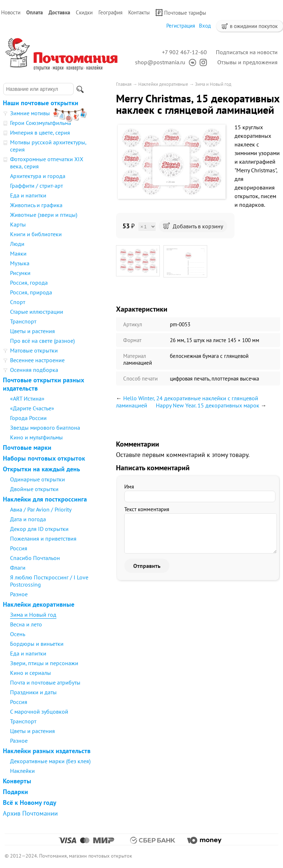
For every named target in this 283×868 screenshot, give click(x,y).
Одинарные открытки (38, 479)
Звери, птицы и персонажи (44, 663)
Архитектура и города (38, 176)
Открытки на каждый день (41, 469)
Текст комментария (147, 509)
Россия (19, 548)
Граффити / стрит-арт (36, 186)
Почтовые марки (27, 447)
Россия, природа (31, 292)
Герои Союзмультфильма (41, 123)
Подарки (15, 792)
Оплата (34, 12)
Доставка (59, 12)
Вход (205, 26)
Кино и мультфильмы (36, 437)
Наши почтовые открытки (41, 103)
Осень (18, 634)
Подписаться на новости (247, 52)
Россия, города (29, 283)
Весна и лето (26, 624)
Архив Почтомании (30, 813)
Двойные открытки (34, 489)
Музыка (20, 263)
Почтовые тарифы (181, 13)
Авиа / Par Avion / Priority (41, 509)
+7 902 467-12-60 (184, 52)
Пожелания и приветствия (43, 538)
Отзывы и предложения (247, 62)
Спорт (18, 302)
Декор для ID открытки (39, 529)
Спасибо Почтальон (35, 558)
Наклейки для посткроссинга (45, 499)
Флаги (18, 568)
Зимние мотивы (30, 113)
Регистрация (181, 26)
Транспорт (23, 321)
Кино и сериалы (31, 673)
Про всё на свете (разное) (42, 341)
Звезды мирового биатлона (45, 428)
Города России (28, 418)
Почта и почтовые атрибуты (45, 682)
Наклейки (22, 771)
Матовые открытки (34, 350)
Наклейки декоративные (39, 604)
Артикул (133, 324)
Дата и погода (28, 519)
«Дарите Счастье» (32, 408)
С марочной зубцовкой (39, 711)
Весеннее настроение (37, 360)
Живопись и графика (36, 205)
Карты (18, 224)
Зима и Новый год (33, 615)
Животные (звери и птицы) (44, 215)
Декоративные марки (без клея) (50, 761)
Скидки (84, 12)
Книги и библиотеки (36, 234)
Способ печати (140, 379)
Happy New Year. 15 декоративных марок (208, 405)
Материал (135, 356)
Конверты (17, 781)
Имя (129, 487)
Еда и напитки (28, 195)
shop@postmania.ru (160, 62)
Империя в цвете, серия (40, 132)
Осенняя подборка (34, 370)
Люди (17, 244)
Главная (124, 84)
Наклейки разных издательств (47, 751)
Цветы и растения (33, 331)
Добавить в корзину (193, 226)
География (110, 12)
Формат (132, 340)
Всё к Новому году (30, 802)
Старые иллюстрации (37, 312)
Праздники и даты (33, 692)
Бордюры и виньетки (37, 644)
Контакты (139, 12)
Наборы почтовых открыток (44, 458)
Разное (19, 594)
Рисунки (20, 273)
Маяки (18, 253)
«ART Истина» (27, 398)
